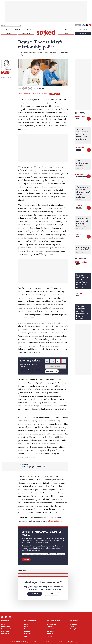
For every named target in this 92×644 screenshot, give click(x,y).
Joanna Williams (52, 629)
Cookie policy (5, 634)
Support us (83, 33)
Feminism (79, 208)
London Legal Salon (54, 521)
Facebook (84, 25)
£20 (58, 361)
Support (26, 560)
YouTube (90, 25)
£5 (47, 361)
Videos (29, 30)
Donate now (50, 371)
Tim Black (79, 234)
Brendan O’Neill (52, 624)
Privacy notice (5, 631)
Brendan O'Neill (81, 116)
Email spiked (74, 629)
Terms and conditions (7, 629)
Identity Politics (81, 176)
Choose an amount (55, 366)
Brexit (26, 629)
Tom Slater (79, 293)
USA (25, 636)
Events (66, 30)
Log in (78, 25)
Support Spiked (6, 627)
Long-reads (26, 33)
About (3, 624)
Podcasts (9, 33)
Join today (35, 594)
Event (78, 296)
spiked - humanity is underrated (46, 33)
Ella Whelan (51, 631)
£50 (64, 361)
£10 (53, 361)
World (78, 119)
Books (66, 33)
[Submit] (20, 25)
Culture (79, 150)
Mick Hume (50, 634)
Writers (18, 30)
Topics (6, 30)
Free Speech (28, 634)
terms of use (41, 642)
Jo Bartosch (80, 174)
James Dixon (80, 148)
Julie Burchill (80, 206)
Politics (41, 88)
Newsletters (83, 30)
